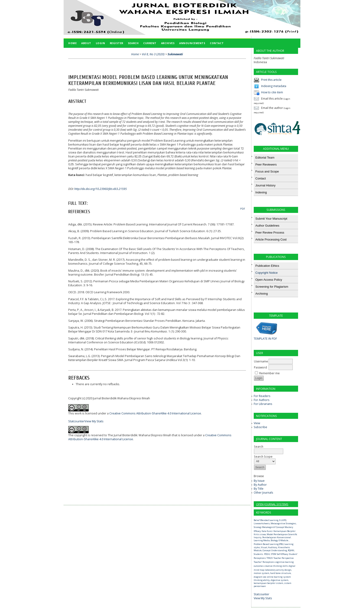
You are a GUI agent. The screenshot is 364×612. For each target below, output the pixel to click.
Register (117, 43)
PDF (243, 209)
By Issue (259, 481)
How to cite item (272, 92)
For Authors (262, 400)
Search (133, 43)
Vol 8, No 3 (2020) (153, 54)
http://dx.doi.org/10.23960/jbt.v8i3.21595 (101, 189)
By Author (260, 485)
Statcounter (262, 594)
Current (150, 43)
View (257, 423)
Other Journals (263, 493)
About (86, 43)
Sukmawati (175, 54)
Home (72, 43)
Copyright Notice (266, 273)
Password (260, 367)
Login (101, 43)
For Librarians (263, 404)
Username (261, 361)
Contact (217, 43)
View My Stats (263, 598)
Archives (168, 43)
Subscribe (260, 427)
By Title (259, 489)
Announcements (192, 43)
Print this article (271, 80)
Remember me (270, 373)
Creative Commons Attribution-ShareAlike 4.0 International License (155, 413)
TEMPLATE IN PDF (265, 339)
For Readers (262, 396)
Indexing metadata (274, 86)
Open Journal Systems (272, 504)
